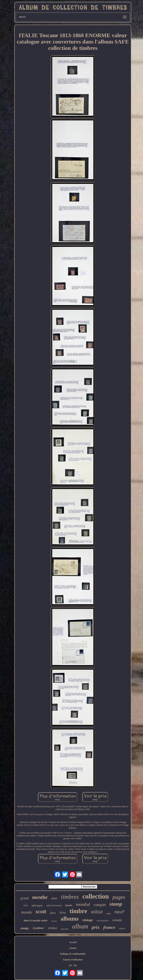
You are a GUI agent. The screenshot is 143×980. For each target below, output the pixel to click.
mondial (83, 904)
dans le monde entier (36, 920)
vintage (88, 920)
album (80, 926)
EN (70, 965)
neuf (119, 912)
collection (96, 896)
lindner (38, 928)
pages (119, 897)
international (103, 921)
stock (109, 914)
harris (69, 905)
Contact (73, 948)
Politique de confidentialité (73, 954)
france (109, 927)
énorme (54, 921)
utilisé (97, 912)
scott (41, 911)
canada (117, 920)
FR (75, 965)
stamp (116, 904)
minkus (53, 928)
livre (63, 912)
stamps (25, 928)
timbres (70, 897)
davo (53, 913)
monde (27, 912)
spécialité (65, 929)
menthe (40, 897)
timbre (78, 911)
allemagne (37, 906)
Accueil (73, 942)
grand (24, 898)
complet (100, 905)
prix (96, 927)
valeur (122, 928)
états (54, 898)
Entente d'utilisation (73, 960)
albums (70, 919)
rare (26, 905)
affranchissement (54, 905)
